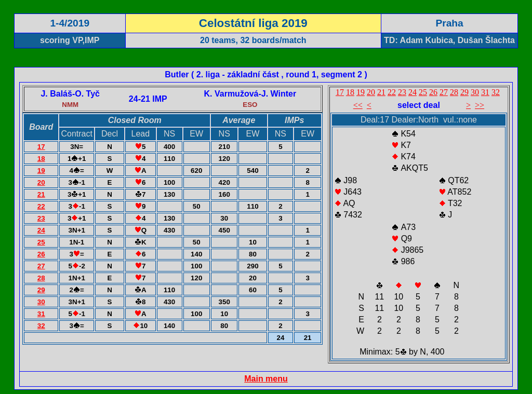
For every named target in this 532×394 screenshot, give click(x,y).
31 (41, 314)
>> (480, 105)
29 (41, 290)
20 (41, 182)
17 (41, 147)
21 (41, 194)
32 (41, 326)
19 (41, 171)
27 (41, 266)
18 (41, 159)
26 (41, 254)
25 (41, 242)
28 (41, 278)
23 (41, 218)
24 (41, 230)
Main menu (266, 379)
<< (358, 105)
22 (41, 206)
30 (41, 302)
